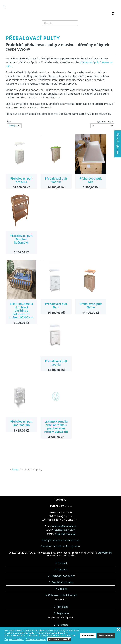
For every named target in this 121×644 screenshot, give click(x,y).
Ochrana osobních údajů (63, 595)
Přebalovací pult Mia (91, 180)
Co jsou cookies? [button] (14, 639)
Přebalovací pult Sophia (56, 363)
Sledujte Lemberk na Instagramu (60, 546)
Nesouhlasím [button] (106, 636)
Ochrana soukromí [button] (36, 639)
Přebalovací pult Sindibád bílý (21, 423)
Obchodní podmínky (63, 576)
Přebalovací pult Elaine (91, 306)
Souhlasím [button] (88, 636)
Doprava (63, 569)
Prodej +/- (13, 126)
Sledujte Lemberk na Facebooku (60, 540)
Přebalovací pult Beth (56, 306)
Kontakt (63, 563)
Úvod (15, 470)
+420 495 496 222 (65, 534)
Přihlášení (63, 607)
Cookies (63, 589)
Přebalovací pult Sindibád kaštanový (21, 239)
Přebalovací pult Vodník (56, 180)
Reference (62, 625)
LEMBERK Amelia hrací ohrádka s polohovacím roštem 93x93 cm (56, 427)
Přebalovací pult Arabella (21, 180)
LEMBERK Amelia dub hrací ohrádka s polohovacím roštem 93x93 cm (21, 311)
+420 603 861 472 (64, 530)
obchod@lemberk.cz (64, 526)
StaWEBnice (105, 553)
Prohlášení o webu (63, 582)
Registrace (63, 613)
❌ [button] (118, 630)
